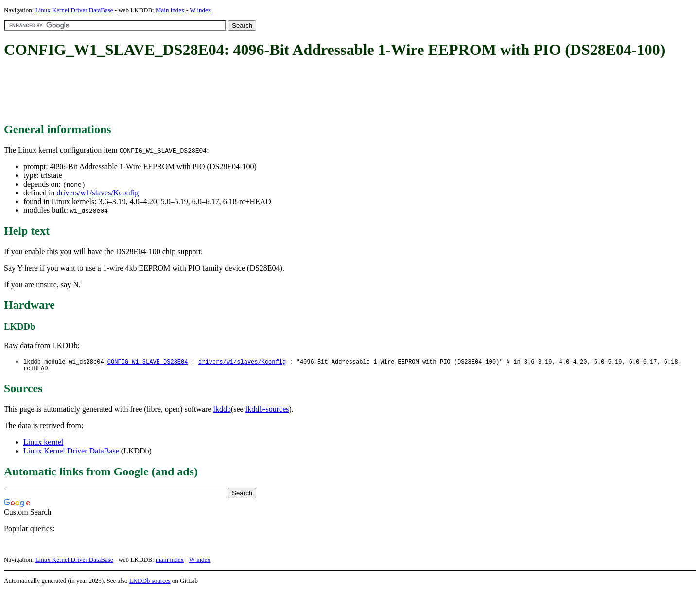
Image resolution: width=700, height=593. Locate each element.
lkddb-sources (267, 411)
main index (170, 562)
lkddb (222, 411)
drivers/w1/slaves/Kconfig (97, 193)
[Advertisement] (181, 91)
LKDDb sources (150, 583)
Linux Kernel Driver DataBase (74, 10)
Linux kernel (43, 444)
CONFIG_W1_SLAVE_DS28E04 (148, 362)
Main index (170, 10)
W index (200, 10)
